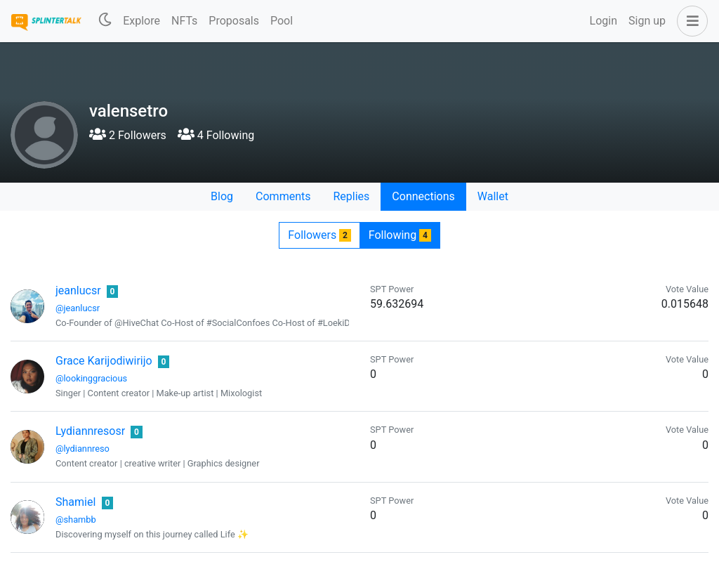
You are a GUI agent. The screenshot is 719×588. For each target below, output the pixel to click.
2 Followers (128, 135)
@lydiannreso (83, 449)
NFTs (184, 21)
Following (400, 235)
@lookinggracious (91, 378)
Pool (282, 21)
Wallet (493, 196)
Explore (141, 21)
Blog (222, 196)
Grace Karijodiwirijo (104, 361)
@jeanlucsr (78, 308)
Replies (351, 196)
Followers (319, 235)
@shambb (76, 520)
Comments (283, 196)
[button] (690, 21)
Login (603, 21)
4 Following (216, 135)
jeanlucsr (78, 290)
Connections (423, 196)
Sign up (647, 21)
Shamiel (75, 502)
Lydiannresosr (90, 431)
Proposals (234, 21)
